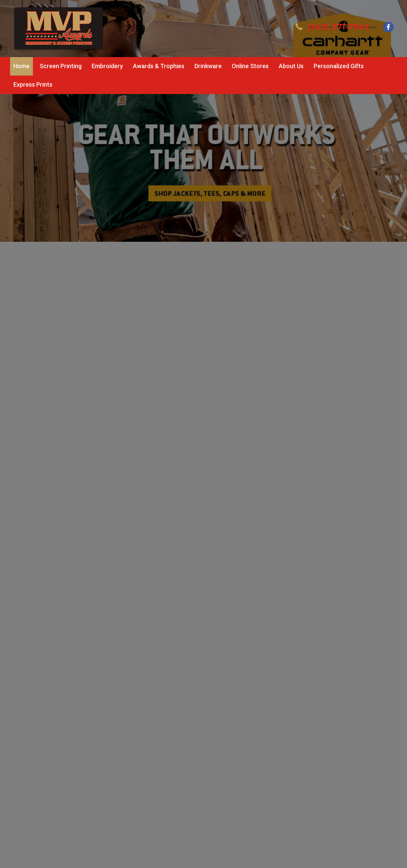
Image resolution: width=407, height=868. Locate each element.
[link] (21, 66)
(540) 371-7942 (338, 27)
